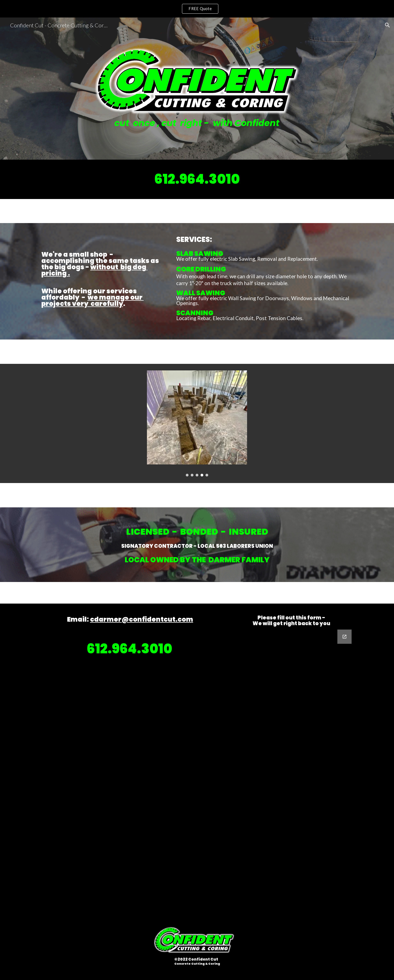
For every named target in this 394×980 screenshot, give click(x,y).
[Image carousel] (197, 424)
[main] (197, 123)
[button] (387, 25)
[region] (197, 9)
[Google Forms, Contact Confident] (291, 759)
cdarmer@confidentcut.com (142, 619)
